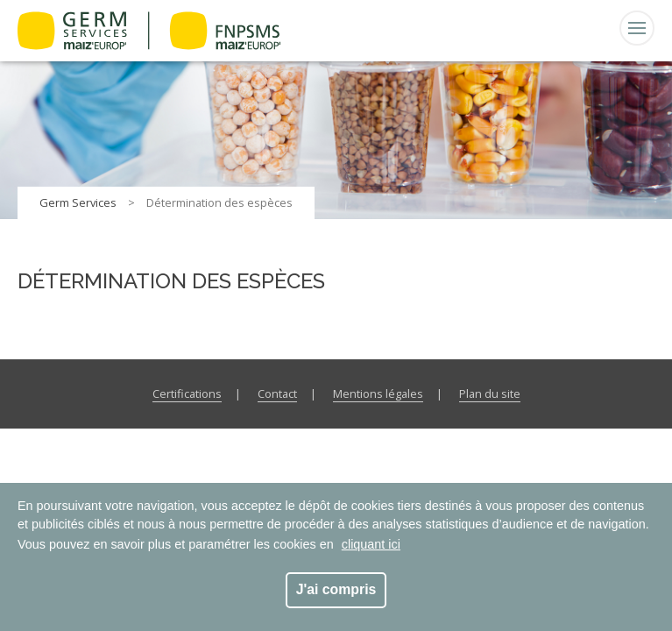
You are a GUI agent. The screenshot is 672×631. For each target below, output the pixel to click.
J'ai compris (336, 589)
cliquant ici (371, 544)
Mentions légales (378, 393)
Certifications (187, 393)
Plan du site (490, 393)
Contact (277, 393)
